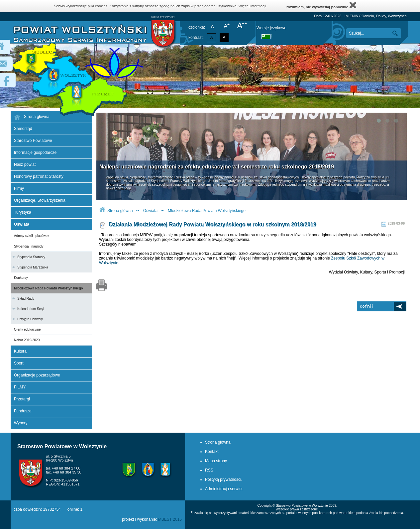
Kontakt (212, 452)
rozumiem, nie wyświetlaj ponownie (321, 5)
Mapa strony (216, 461)
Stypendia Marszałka (33, 267)
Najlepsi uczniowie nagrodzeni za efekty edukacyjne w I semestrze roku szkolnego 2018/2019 (217, 167)
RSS (209, 470)
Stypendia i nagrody (29, 246)
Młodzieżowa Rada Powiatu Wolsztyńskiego (49, 288)
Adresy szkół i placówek (32, 236)
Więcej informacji (252, 6)
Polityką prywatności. (224, 479)
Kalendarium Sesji (31, 309)
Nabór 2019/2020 (27, 340)
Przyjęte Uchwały (30, 319)
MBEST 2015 (170, 519)
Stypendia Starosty (31, 257)
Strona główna (120, 211)
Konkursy (21, 278)
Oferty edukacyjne (27, 329)
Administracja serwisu (224, 489)
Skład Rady (26, 299)
